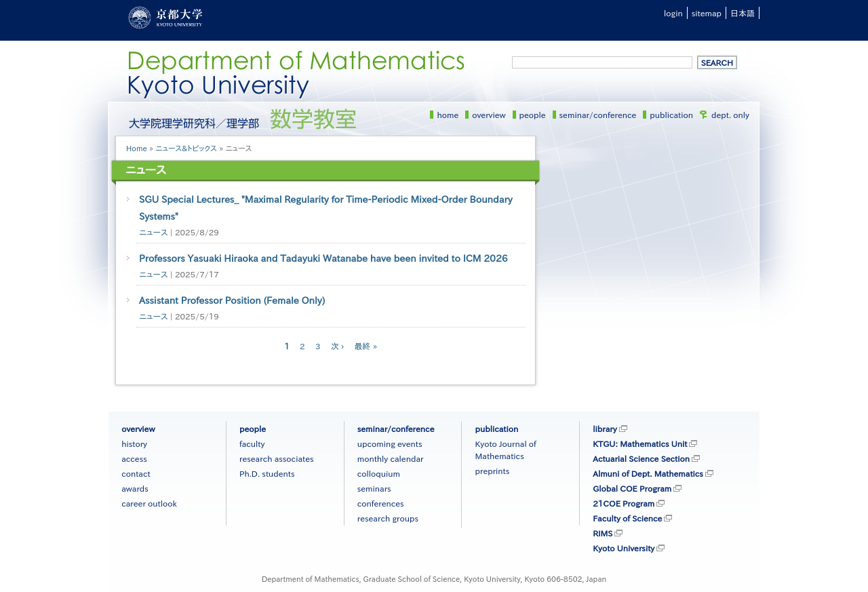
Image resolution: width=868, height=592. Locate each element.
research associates (277, 458)
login (673, 13)
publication (671, 115)
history (134, 443)
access (134, 458)
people (533, 115)
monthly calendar (391, 458)
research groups (388, 518)
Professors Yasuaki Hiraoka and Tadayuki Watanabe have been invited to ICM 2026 (323, 258)
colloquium (379, 473)
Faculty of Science (627, 518)
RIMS (603, 533)
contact (136, 473)
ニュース (153, 232)
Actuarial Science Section (641, 458)
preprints (492, 471)
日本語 (743, 13)
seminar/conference (598, 115)
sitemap (707, 13)
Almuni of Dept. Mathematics (648, 473)
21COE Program (624, 503)
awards (135, 488)
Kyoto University (624, 548)
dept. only (730, 115)
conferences (381, 503)
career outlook (149, 503)
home (448, 115)
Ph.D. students (267, 473)
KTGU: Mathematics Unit (640, 443)
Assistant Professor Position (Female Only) (232, 300)
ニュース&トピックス (186, 148)
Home (137, 148)
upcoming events (390, 443)
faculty (252, 443)
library (605, 429)
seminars (374, 488)
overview (489, 115)
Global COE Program (632, 488)
